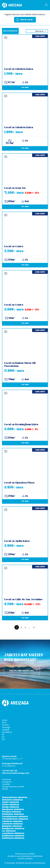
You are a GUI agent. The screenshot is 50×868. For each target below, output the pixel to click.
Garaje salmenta (10, 807)
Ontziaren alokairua (12, 800)
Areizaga (6, 727)
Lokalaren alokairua (12, 824)
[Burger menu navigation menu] (46, 5)
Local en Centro (14, 247)
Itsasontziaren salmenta (15, 797)
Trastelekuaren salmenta (15, 816)
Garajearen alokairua (13, 809)
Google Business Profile (13, 786)
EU (3, 737)
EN (3, 739)
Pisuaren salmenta (12, 812)
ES (3, 734)
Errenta (5, 725)
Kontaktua (7, 732)
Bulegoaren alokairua (13, 828)
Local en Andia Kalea (17, 541)
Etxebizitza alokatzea (13, 814)
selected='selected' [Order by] (37, 31)
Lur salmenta (9, 831)
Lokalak (6, 730)
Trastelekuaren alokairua (15, 819)
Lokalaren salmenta (12, 821)
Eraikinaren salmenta (13, 836)
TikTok (5, 789)
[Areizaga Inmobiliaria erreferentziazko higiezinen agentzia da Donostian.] (21, 5)
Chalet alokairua (11, 804)
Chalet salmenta (10, 802)
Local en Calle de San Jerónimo (23, 600)
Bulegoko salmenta (12, 826)
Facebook (6, 779)
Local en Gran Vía (15, 188)
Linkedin (6, 784)
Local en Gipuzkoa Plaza (19, 483)
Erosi (4, 722)
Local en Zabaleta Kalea (19, 69)
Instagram (7, 782)
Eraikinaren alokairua (13, 838)
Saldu (5, 720)
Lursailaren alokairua (13, 833)
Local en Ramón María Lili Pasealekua (20, 365)
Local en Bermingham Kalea (21, 425)
